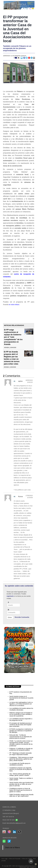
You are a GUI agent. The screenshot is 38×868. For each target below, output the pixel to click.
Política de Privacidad (15, 859)
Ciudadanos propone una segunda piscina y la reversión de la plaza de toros (21, 769)
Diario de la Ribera (12, 848)
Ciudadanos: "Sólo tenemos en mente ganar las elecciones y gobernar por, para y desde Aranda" (21, 759)
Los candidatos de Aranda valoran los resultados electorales (21, 709)
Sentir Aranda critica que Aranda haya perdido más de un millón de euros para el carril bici (21, 784)
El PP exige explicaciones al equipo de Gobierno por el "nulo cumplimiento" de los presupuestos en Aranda (13, 337)
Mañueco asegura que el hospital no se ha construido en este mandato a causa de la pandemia (21, 714)
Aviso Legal (5, 859)
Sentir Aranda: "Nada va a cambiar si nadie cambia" (21, 779)
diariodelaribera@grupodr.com (16, 823)
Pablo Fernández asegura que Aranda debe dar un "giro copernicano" (21, 795)
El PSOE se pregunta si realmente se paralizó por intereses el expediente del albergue (21, 731)
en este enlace (14, 305)
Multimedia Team (24, 867)
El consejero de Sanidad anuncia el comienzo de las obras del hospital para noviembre (21, 725)
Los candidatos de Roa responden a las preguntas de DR (21, 719)
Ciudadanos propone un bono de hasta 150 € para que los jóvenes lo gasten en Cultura (21, 790)
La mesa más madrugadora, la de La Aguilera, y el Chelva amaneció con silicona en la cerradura (21, 704)
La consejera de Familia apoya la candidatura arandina (20, 764)
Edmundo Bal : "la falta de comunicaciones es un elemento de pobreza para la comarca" (21, 737)
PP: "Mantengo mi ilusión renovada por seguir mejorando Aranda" (20, 754)
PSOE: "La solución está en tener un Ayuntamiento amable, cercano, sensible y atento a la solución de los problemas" (21, 743)
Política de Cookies (27, 859)
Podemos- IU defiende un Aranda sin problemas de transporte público (21, 749)
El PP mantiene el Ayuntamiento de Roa (21, 693)
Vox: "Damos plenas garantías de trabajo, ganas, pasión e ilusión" (20, 775)
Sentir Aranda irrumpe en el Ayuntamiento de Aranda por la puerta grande (21, 698)
